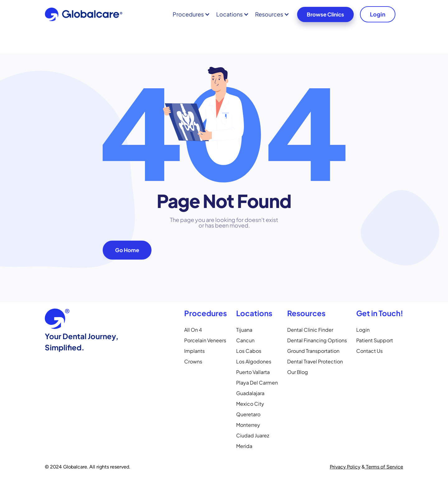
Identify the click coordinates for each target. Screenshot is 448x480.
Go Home (127, 250)
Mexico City (250, 404)
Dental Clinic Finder (310, 330)
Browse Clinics (325, 14)
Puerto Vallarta (253, 372)
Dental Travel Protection (315, 361)
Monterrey (248, 425)
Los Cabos (249, 351)
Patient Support (375, 340)
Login (378, 14)
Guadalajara (250, 393)
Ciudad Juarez (253, 435)
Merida (244, 446)
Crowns (193, 361)
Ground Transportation (313, 351)
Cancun (245, 340)
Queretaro (248, 414)
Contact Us (369, 351)
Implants (194, 351)
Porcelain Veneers (205, 340)
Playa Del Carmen (257, 383)
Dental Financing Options (317, 340)
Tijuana (244, 330)
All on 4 (193, 330)
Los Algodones (254, 361)
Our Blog (298, 372)
